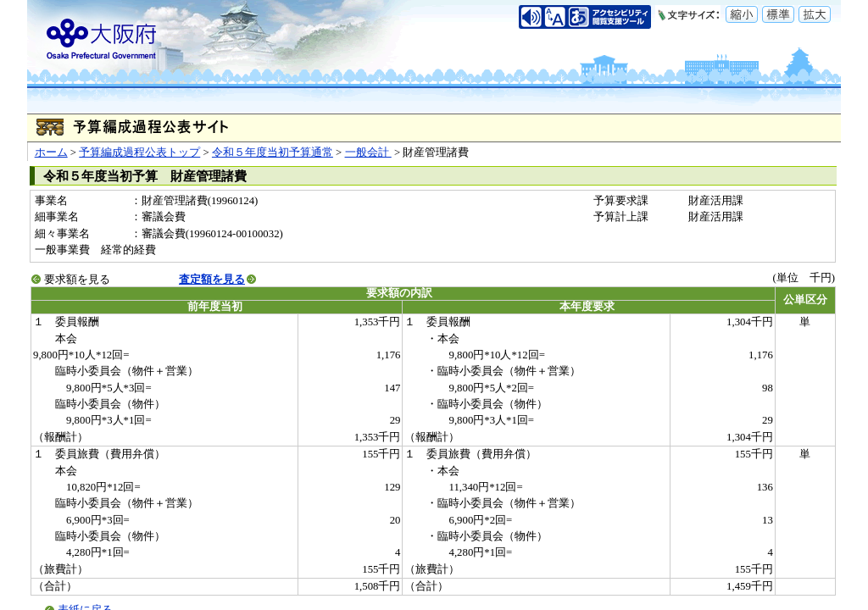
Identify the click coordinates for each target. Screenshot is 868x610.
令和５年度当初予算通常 (273, 152)
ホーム (51, 152)
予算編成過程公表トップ (139, 152)
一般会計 (368, 152)
